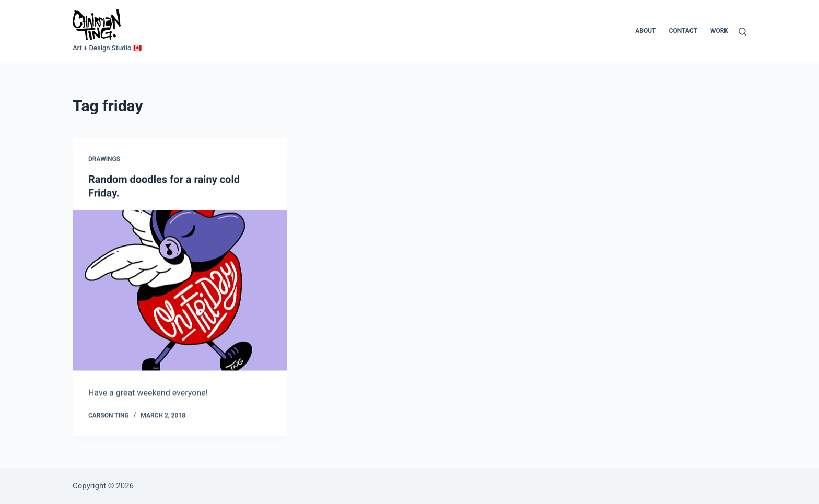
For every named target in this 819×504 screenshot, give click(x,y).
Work (719, 31)
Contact (683, 31)
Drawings (104, 159)
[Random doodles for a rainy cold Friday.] (180, 291)
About (645, 31)
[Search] (742, 32)
